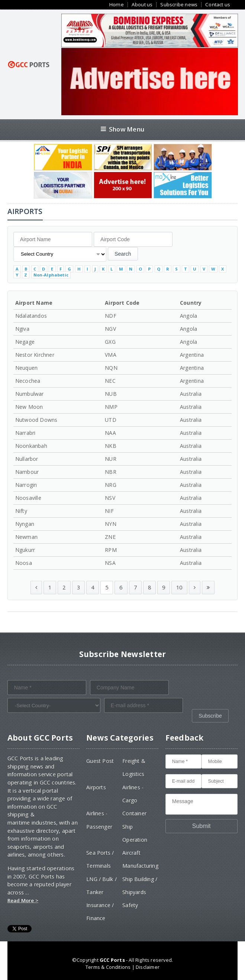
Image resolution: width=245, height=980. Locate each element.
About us (142, 5)
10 (179, 587)
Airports (96, 787)
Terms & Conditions (108, 967)
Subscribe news (179, 5)
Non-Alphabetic (51, 275)
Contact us (218, 5)
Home (117, 5)
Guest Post (100, 761)
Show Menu (122, 129)
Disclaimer (148, 967)
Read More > (23, 900)
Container (134, 813)
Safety (130, 905)
